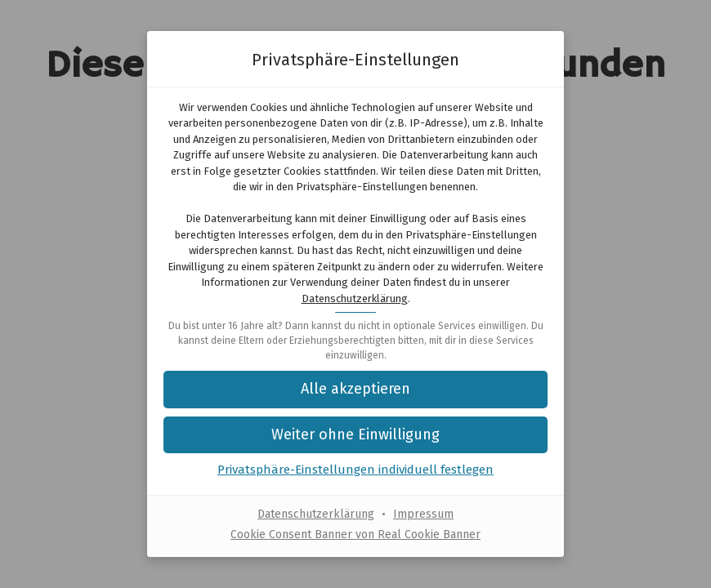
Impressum (423, 514)
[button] (355, 435)
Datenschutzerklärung (355, 298)
